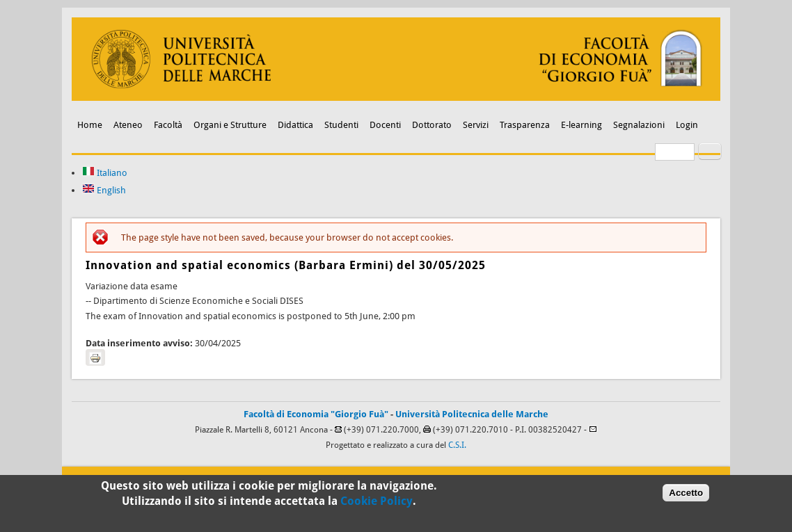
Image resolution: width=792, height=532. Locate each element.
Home (90, 125)
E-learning (581, 125)
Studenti (341, 125)
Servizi (476, 125)
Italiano (105, 173)
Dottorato (432, 125)
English (104, 190)
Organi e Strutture (230, 125)
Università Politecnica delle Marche (472, 414)
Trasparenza (525, 125)
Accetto (686, 496)
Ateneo (128, 125)
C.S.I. (457, 445)
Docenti (385, 125)
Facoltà (168, 125)
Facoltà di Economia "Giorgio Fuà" (316, 414)
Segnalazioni (639, 125)
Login (687, 125)
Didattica (295, 125)
